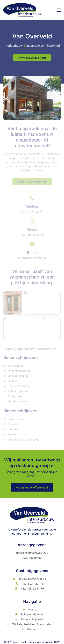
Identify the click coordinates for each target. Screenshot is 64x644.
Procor (48, 642)
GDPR (57, 642)
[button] (59, 10)
